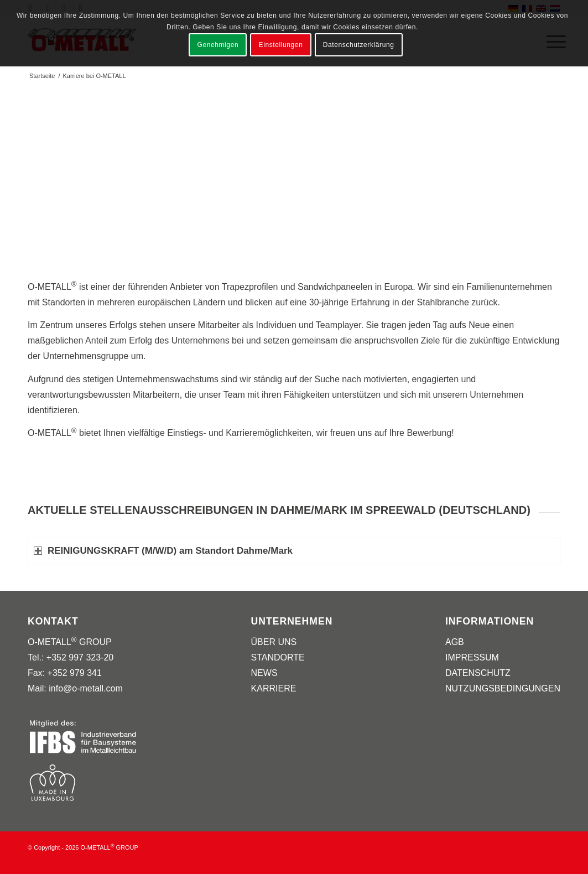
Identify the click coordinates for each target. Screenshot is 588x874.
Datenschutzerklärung (359, 45)
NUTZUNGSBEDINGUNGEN (503, 688)
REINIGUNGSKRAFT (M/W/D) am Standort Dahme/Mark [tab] (163, 551)
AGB (455, 642)
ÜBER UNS (274, 642)
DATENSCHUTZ (478, 673)
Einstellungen (281, 45)
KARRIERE (274, 688)
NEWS (264, 673)
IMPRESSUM (472, 657)
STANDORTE (278, 657)
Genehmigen (218, 45)
